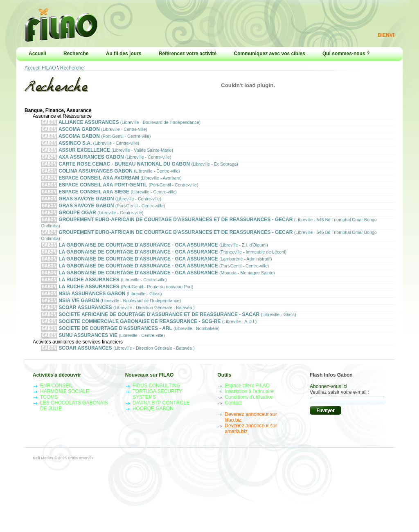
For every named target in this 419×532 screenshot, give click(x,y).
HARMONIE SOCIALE (65, 417)
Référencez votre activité (188, 54)
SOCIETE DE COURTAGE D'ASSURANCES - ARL (130, 352)
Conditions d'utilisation (249, 422)
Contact (233, 428)
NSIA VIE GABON (111, 321)
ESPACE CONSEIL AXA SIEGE (109, 201)
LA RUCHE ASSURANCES (104, 297)
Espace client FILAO (247, 411)
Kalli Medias (43, 483)
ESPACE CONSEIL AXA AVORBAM (111, 185)
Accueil (37, 54)
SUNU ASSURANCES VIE (103, 360)
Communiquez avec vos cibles (270, 54)
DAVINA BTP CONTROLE (161, 428)
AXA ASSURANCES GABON (106, 162)
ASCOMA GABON (94, 131)
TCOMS (49, 422)
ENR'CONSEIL (56, 411)
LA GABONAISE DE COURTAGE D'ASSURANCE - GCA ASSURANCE (154, 259)
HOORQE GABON (153, 434)
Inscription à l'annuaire (249, 417)
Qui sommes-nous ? (346, 54)
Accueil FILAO (40, 68)
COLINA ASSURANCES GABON (110, 177)
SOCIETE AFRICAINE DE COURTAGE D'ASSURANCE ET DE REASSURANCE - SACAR (168, 336)
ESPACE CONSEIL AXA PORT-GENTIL (120, 193)
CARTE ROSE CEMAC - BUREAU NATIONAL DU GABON (140, 169)
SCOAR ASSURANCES (118, 329)
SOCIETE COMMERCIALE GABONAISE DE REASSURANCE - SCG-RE (149, 344)
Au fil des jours (124, 54)
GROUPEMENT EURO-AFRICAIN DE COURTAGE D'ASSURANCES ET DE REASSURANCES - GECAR (209, 234)
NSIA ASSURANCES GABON (101, 313)
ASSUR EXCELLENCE (107, 154)
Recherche (76, 54)
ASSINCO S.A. (90, 146)
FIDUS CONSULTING (157, 411)
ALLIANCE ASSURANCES (121, 123)
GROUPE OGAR (92, 224)
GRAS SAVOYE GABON (101, 208)
